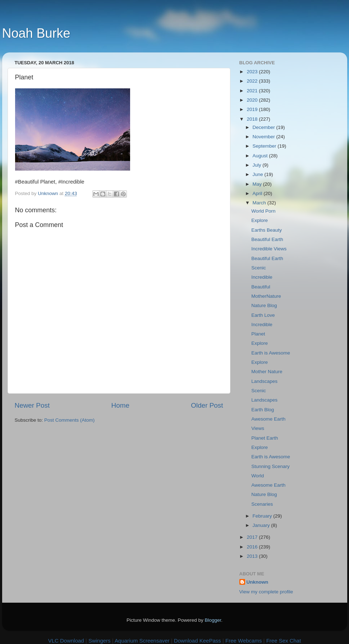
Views (258, 428)
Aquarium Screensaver (142, 641)
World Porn (263, 211)
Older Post (207, 405)
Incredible (262, 277)
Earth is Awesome (271, 353)
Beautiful (261, 287)
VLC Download (66, 641)
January (262, 525)
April (258, 193)
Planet (258, 334)
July (258, 165)
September (265, 146)
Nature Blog (264, 305)
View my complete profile (266, 592)
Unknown (258, 582)
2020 (253, 100)
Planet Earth (265, 438)
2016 (253, 547)
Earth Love (263, 315)
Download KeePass (198, 641)
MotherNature (266, 296)
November (265, 137)
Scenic (259, 268)
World (258, 476)
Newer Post (32, 405)
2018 (253, 119)
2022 (253, 81)
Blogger (213, 620)
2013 (253, 556)
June (259, 174)
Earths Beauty (267, 230)
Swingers (100, 641)
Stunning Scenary (270, 466)
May (258, 184)
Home (120, 405)
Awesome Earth (268, 419)
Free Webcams (244, 641)
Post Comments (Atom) (69, 420)
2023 (253, 72)
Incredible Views (269, 249)
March (260, 203)
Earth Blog (263, 410)
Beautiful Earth (267, 239)
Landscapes (264, 381)
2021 (253, 91)
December (265, 127)
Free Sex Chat (284, 641)
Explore (260, 220)
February (263, 516)
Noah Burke (36, 33)
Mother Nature (267, 372)
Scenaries (262, 504)
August (261, 156)
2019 (253, 109)
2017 (253, 537)
